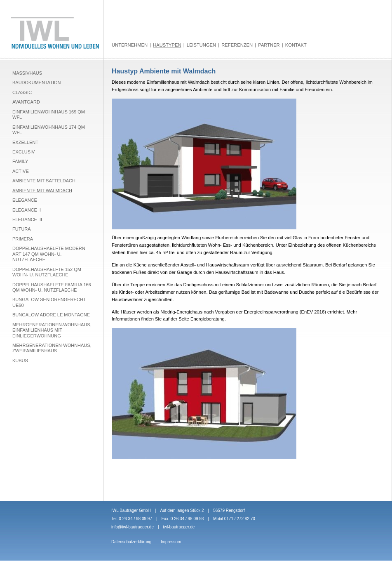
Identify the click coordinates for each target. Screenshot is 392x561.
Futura (22, 229)
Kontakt (296, 45)
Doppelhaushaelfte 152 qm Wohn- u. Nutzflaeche (47, 272)
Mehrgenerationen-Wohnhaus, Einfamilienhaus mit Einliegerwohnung (52, 330)
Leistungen (202, 45)
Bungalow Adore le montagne (51, 315)
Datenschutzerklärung (131, 542)
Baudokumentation (37, 82)
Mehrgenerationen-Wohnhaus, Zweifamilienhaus (52, 348)
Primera (23, 239)
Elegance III (27, 219)
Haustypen (167, 45)
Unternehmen (130, 45)
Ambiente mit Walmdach (42, 191)
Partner (269, 45)
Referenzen (237, 45)
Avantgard (26, 102)
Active (21, 171)
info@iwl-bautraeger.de (133, 527)
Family (20, 161)
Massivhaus (27, 73)
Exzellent (25, 142)
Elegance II (27, 210)
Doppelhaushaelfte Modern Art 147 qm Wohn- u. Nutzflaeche (49, 254)
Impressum (171, 542)
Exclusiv (23, 152)
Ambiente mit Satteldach (44, 181)
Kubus (20, 361)
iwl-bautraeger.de (179, 527)
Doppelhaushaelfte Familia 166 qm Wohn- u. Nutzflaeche (52, 287)
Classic (22, 92)
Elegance (25, 200)
